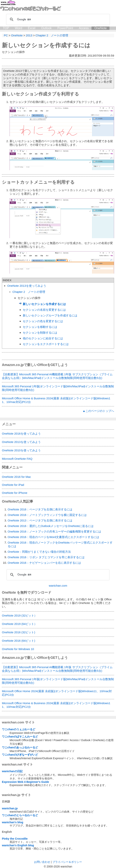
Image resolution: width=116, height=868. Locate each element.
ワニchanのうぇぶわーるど (19, 729)
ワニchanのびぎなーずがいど (20, 755)
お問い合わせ (42, 862)
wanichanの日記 (12, 771)
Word (19, 28)
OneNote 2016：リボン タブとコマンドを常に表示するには (46, 557)
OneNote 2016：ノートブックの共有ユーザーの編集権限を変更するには (54, 531)
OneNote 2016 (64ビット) (18, 641)
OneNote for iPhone (15, 493)
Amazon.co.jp (13, 365)
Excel (32, 28)
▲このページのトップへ (98, 411)
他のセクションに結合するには (43, 338)
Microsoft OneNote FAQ (17, 459)
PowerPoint (65, 28)
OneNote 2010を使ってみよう (21, 450)
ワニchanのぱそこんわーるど (20, 737)
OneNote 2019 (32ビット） (19, 615)
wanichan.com (58, 586)
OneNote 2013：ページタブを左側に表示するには (40, 520)
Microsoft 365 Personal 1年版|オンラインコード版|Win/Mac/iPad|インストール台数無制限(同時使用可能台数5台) (58, 388)
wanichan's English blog (18, 845)
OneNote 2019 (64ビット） (19, 624)
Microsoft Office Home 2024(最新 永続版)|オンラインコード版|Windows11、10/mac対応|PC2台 (57, 693)
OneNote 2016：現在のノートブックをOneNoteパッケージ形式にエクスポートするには (60, 544)
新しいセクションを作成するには (46, 45)
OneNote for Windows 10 (18, 649)
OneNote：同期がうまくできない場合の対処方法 (39, 552)
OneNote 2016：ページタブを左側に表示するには (40, 509)
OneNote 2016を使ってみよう (21, 434)
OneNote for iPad (13, 485)
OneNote (100, 28)
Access (84, 28)
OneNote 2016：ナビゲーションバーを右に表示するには (44, 563)
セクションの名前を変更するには (44, 310)
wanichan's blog (13, 822)
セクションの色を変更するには (43, 321)
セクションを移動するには (40, 327)
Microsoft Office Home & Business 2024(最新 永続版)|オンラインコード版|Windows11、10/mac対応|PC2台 (56, 400)
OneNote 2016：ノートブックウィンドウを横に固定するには (47, 515)
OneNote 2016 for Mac (16, 477)
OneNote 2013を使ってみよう (27, 286)
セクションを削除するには (40, 333)
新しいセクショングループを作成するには (50, 315)
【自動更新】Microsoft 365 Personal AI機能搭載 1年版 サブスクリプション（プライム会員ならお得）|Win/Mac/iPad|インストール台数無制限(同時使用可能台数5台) (57, 376)
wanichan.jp (10, 808)
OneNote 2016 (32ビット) (18, 632)
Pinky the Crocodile (15, 839)
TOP (6, 28)
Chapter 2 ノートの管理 (29, 292)
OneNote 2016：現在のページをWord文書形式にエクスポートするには (53, 537)
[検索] (57, 19)
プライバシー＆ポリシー (67, 862)
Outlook (46, 28)
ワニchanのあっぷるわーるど (20, 747)
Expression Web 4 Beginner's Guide (25, 782)
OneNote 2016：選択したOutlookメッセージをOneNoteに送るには (51, 526)
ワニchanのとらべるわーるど (20, 815)
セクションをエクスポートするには (46, 344)
